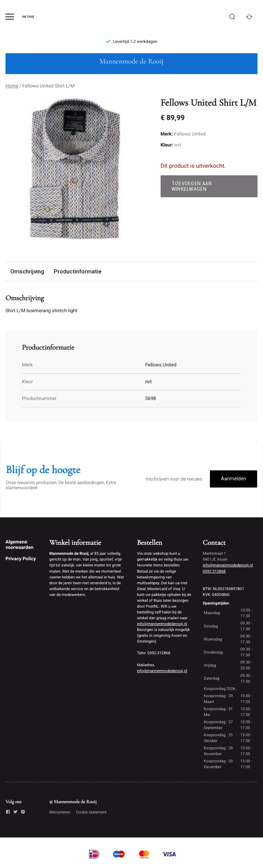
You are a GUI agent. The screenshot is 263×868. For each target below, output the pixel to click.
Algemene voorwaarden (20, 545)
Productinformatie (78, 271)
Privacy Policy (21, 559)
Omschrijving (27, 271)
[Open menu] (10, 17)
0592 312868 (214, 571)
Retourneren (60, 812)
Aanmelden (234, 479)
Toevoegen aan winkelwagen (192, 186)
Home (12, 86)
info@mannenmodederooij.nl (162, 624)
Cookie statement (91, 812)
